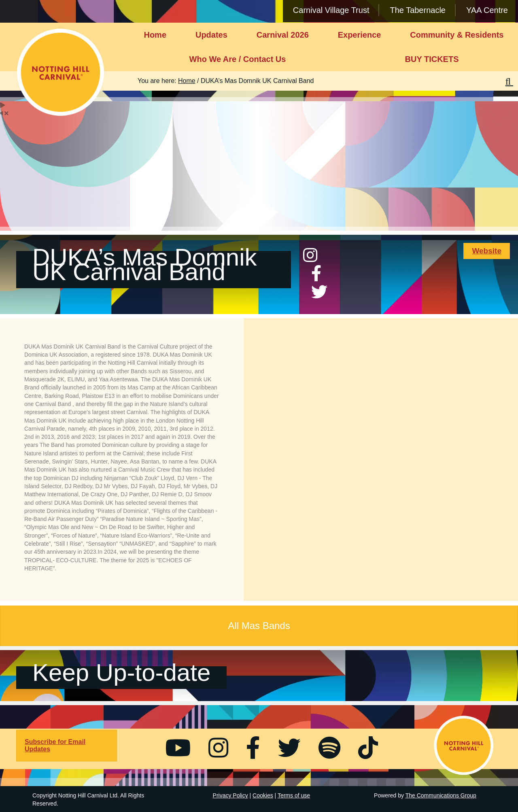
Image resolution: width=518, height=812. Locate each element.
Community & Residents (457, 35)
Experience (360, 35)
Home (155, 35)
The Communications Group (441, 795)
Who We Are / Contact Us (238, 59)
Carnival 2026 (283, 35)
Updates (211, 35)
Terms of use (294, 795)
